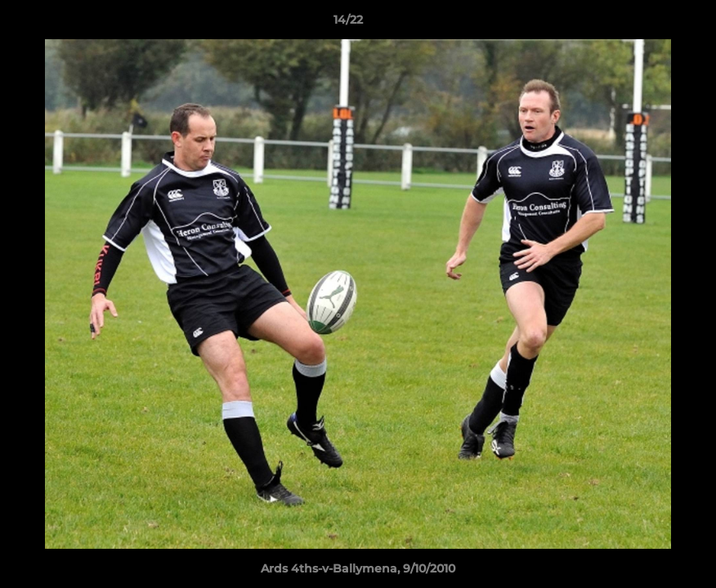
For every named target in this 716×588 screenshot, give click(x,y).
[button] (647, 24)
